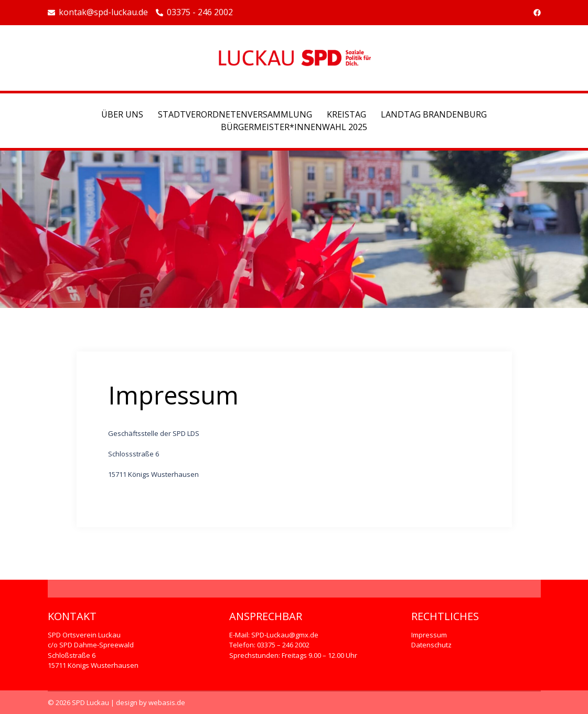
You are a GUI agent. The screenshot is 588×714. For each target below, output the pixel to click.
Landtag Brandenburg (434, 114)
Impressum (429, 635)
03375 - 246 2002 (194, 13)
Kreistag (346, 114)
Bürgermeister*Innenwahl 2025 (294, 127)
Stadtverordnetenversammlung (235, 114)
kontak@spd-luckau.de (98, 13)
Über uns (122, 114)
